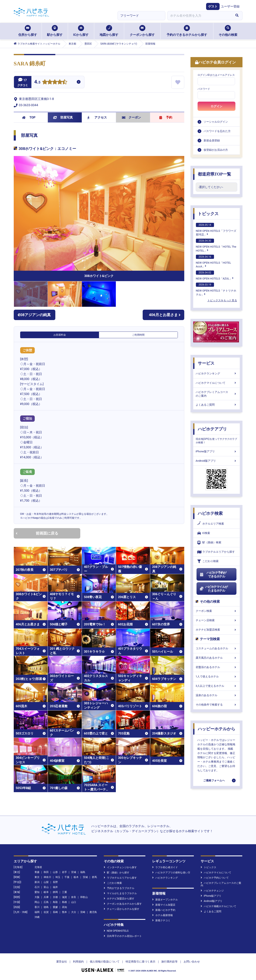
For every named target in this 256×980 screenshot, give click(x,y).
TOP (29, 117)
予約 (166, 117)
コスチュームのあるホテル (216, 648)
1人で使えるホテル (216, 676)
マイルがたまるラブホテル (120, 893)
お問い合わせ (192, 962)
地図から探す (109, 31)
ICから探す (81, 31)
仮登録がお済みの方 (216, 150)
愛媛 (55, 907)
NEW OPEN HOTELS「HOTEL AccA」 (214, 261)
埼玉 (58, 877)
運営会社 (62, 962)
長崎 (55, 912)
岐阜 (46, 892)
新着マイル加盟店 (164, 905)
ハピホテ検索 (210, 513)
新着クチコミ (161, 920)
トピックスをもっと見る (222, 300)
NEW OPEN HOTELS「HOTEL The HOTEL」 (216, 245)
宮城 (74, 872)
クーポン (132, 117)
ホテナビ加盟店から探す (119, 899)
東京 (37, 877)
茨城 (85, 877)
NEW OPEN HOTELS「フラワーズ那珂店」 (216, 229)
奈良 (74, 897)
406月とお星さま (165, 315)
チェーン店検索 (216, 620)
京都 (55, 897)
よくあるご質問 (216, 405)
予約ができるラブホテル (119, 888)
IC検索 (204, 533)
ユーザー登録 (230, 6)
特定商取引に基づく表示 (140, 962)
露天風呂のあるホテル (216, 658)
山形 (55, 872)
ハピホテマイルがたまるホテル (214, 589)
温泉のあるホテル (216, 695)
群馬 (94, 877)
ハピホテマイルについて (216, 383)
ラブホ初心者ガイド (165, 867)
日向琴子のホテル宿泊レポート (123, 936)
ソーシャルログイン (216, 122)
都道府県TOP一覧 (215, 174)
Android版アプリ (216, 461)
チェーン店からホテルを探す (122, 909)
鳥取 (55, 902)
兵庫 (46, 897)
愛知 (37, 892)
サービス (206, 363)
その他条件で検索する (216, 705)
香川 (37, 907)
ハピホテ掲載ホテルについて (218, 906)
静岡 (55, 892)
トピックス (208, 214)
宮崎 (83, 912)
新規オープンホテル (165, 900)
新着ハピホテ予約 (164, 910)
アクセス (97, 117)
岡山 (37, 902)
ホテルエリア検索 (211, 524)
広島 (46, 902)
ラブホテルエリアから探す (216, 552)
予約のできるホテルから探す (187, 31)
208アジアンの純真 (34, 315)
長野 (55, 882)
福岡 (37, 912)
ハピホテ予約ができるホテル (213, 575)
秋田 (46, 872)
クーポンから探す (142, 31)
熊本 (64, 912)
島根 (64, 902)
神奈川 (47, 877)
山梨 (46, 882)
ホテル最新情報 (163, 915)
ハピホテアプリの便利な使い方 (171, 873)
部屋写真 (63, 117)
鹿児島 (93, 912)
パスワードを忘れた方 (217, 131)
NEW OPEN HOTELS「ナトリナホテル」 (216, 289)
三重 (64, 892)
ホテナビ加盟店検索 (216, 630)
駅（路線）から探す (117, 873)
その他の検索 (228, 31)
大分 (74, 912)
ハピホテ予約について (215, 878)
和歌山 (84, 897)
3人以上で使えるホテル (216, 686)
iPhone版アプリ (216, 451)
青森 (37, 872)
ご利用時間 (138, 335)
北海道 (38, 867)
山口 (74, 902)
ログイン (216, 106)
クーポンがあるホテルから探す (123, 904)
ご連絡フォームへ (214, 780)
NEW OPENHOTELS (116, 931)
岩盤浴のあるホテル (216, 667)
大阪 (37, 897)
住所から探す (28, 31)
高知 (64, 907)
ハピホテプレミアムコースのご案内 (216, 394)
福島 (83, 872)
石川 (37, 887)
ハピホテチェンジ (212, 891)
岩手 (64, 872)
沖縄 (37, 917)
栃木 (76, 877)
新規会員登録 (212, 140)
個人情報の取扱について (105, 962)
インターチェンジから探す (120, 867)
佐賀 (46, 912)
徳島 (46, 907)
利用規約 (78, 962)
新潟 (37, 882)
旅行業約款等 (169, 962)
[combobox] (200, 16)
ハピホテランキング (216, 373)
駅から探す (55, 31)
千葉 (67, 877)
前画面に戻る (37, 533)
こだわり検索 (208, 561)
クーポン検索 (216, 611)
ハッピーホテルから (216, 729)
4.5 (37, 82)
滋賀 (64, 897)
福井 (55, 887)
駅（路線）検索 (209, 543)
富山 (46, 887)
